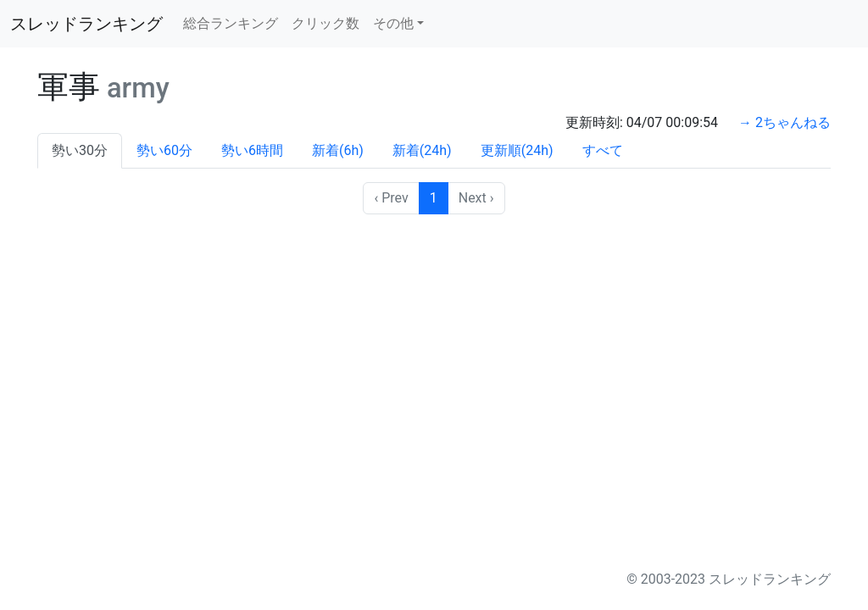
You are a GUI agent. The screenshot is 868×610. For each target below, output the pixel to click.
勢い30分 (80, 150)
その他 (393, 23)
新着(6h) (338, 150)
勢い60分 (164, 150)
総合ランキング (231, 23)
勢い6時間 (252, 150)
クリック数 (325, 23)
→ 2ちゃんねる (785, 122)
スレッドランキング (86, 24)
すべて (603, 150)
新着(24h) (422, 150)
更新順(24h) (517, 150)
